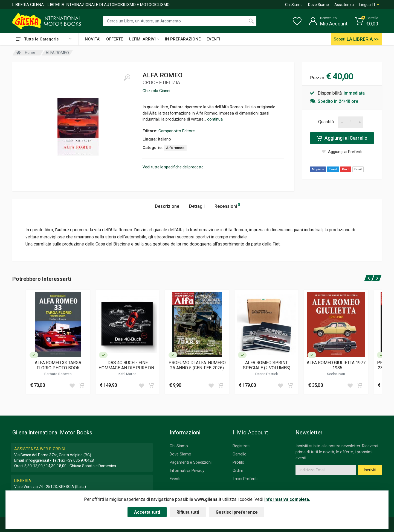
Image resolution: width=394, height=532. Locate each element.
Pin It (346, 169)
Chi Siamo (294, 5)
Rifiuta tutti (188, 512)
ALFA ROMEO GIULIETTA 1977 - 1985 (336, 365)
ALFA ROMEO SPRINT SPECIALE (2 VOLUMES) (267, 365)
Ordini (238, 470)
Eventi (175, 479)
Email (358, 169)
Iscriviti (370, 470)
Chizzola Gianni (156, 91)
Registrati (241, 446)
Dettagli (197, 206)
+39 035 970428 (80, 460)
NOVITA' (92, 39)
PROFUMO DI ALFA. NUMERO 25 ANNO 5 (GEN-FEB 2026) (197, 365)
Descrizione (167, 206)
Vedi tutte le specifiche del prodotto (173, 167)
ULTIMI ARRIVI (144, 39)
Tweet (333, 169)
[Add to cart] (82, 385)
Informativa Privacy (187, 470)
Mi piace (318, 169)
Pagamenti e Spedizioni (191, 462)
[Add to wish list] (72, 385)
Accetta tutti (147, 512)
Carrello (240, 454)
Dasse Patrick (267, 374)
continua (215, 119)
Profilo (238, 462)
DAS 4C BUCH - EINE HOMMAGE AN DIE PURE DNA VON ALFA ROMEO (128, 365)
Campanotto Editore (177, 131)
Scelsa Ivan (336, 374)
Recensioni (227, 205)
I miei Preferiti (245, 479)
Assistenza (344, 5)
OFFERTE (115, 39)
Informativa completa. (287, 499)
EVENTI (213, 39)
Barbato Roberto (58, 374)
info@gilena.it (37, 460)
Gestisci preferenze (237, 512)
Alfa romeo (175, 148)
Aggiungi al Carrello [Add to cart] (342, 138)
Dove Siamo (318, 5)
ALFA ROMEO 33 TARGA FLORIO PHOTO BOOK (58, 365)
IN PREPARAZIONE (183, 39)
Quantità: (326, 122)
